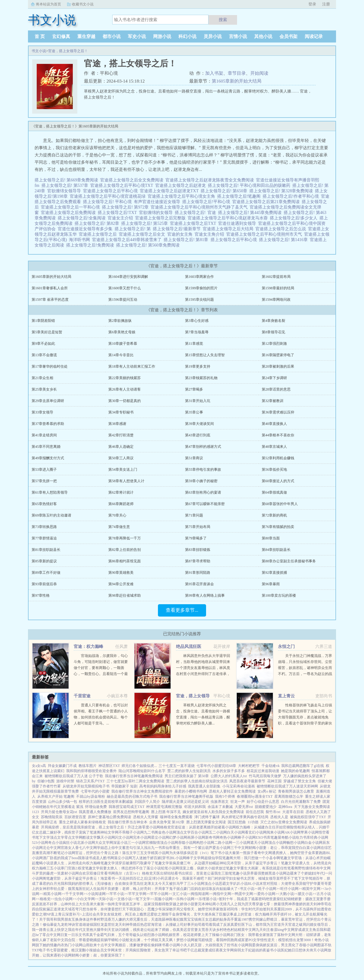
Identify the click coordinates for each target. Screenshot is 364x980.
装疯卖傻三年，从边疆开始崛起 (194, 863)
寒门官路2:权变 (73, 868)
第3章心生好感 (197, 321)
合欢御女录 (124, 884)
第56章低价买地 (274, 470)
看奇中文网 (263, 853)
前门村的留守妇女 (222, 878)
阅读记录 (314, 36)
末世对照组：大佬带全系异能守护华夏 (290, 884)
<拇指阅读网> (200, 894)
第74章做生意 (119, 527)
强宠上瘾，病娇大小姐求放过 (202, 868)
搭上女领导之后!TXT (118, 213)
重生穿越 (86, 36)
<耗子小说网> (267, 889)
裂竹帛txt (273, 812)
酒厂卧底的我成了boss (60, 858)
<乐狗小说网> (186, 899)
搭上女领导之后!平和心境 (207, 202)
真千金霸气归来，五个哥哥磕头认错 (118, 935)
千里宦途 (82, 696)
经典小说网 (319, 837)
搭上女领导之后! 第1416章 (284, 240)
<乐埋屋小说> (208, 899)
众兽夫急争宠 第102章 (167, 822)
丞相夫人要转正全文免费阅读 (232, 791)
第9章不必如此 (43, 344)
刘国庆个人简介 (147, 802)
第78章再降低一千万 (125, 538)
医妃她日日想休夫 (295, 950)
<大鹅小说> (287, 894)
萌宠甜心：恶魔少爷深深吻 (151, 909)
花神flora (285, 807)
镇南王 (200, 919)
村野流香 (104, 919)
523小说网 (40, 843)
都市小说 (112, 36)
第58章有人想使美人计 (126, 481)
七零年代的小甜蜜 (95, 791)
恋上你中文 (113, 848)
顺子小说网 (135, 832)
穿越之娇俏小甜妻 (184, 904)
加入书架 (214, 73)
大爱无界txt (244, 807)
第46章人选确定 (121, 447)
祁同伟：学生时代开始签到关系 (252, 909)
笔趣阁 (228, 858)
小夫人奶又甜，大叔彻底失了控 (205, 945)
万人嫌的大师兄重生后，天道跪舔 (138, 919)
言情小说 (238, 36)
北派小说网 (86, 843)
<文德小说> (125, 899)
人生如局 (97, 889)
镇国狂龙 (97, 925)
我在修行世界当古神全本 (128, 822)
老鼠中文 (57, 940)
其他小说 (263, 36)
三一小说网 (137, 843)
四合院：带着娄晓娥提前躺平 (88, 940)
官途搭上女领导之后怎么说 (282, 229)
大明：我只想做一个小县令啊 (257, 858)
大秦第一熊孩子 (241, 853)
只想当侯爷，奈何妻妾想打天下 (104, 909)
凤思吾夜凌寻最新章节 (247, 781)
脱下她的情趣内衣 (50, 945)
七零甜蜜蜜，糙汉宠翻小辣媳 (73, 950)
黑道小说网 (277, 873)
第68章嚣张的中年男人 (280, 504)
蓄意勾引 (129, 848)
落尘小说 (154, 868)
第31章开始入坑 (198, 401)
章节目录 (237, 73)
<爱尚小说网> (266, 894)
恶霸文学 (226, 884)
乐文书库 (82, 935)
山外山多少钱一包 (63, 802)
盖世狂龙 (111, 925)
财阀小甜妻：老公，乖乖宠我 (272, 848)
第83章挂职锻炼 (198, 550)
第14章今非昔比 (121, 355)
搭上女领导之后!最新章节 (178, 229)
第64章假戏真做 (274, 492)
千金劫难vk (270, 766)
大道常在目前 (293, 812)
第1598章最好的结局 (278, 288)
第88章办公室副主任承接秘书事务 (289, 561)
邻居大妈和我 (195, 807)
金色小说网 (167, 832)
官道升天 (281, 925)
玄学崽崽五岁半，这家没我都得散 (142, 904)
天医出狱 (160, 873)
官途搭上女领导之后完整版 (161, 218)
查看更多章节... (182, 610)
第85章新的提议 (44, 561)
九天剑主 (263, 930)
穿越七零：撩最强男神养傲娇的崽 (283, 904)
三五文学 (144, 853)
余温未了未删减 (220, 807)
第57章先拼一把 (44, 481)
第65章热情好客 (44, 504)
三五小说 (54, 868)
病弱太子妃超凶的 (248, 950)
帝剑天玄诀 (110, 930)
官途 (213, 213)
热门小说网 (73, 945)
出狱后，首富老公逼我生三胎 (205, 873)
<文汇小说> (180, 894)
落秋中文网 (286, 935)
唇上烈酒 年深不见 (166, 812)
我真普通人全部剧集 (204, 786)
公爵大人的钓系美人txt (229, 776)
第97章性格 (41, 595)
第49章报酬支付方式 (48, 458)
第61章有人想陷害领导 (50, 492)
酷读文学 (90, 837)
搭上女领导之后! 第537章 (66, 185)
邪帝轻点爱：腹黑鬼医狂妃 (68, 889)
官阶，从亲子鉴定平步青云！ (258, 863)
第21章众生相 (42, 378)
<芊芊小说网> (159, 894)
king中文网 (286, 930)
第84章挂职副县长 (276, 550)
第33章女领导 (42, 412)
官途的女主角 (181, 234)
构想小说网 (205, 843)
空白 (299, 848)
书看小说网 (171, 945)
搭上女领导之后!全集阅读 (83, 218)
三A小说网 (196, 884)
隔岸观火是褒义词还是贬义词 (185, 802)
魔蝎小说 (43, 863)
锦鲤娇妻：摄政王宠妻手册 (309, 899)
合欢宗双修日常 (91, 873)
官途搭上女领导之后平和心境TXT (123, 185)
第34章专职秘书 (121, 412)
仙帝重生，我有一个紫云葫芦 (189, 848)
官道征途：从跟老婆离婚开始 (194, 827)
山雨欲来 (90, 945)
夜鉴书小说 (272, 950)
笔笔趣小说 (238, 873)
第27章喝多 (194, 389)
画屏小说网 (196, 837)
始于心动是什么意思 (263, 802)
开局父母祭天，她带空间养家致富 (200, 909)
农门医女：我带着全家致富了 (254, 935)
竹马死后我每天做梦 (265, 776)
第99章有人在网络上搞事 (205, 595)
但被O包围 (46, 781)
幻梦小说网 (178, 837)
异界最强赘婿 (258, 873)
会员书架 (288, 36)
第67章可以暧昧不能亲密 (205, 504)
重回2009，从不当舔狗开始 (299, 909)
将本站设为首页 (48, 4)
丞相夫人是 (279, 817)
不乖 (122, 832)
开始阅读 (259, 73)
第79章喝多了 (196, 538)
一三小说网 (241, 843)
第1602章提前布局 (276, 277)
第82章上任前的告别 (125, 550)
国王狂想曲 (237, 822)
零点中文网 (51, 935)
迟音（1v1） (201, 853)
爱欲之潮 (158, 914)
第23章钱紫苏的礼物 (201, 378)
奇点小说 (55, 843)
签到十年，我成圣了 (235, 899)
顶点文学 (184, 832)
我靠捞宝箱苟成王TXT (126, 807)
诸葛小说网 (227, 827)
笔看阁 (293, 868)
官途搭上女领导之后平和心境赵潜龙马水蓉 (229, 218)
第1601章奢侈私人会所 (50, 288)
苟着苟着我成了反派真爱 (218, 925)
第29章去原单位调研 (48, 401)
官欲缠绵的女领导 (157, 213)
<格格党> (45, 899)
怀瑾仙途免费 (96, 807)
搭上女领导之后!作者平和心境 (292, 196)
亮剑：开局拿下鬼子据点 (164, 889)
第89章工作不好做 (46, 573)
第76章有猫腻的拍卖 (278, 527)
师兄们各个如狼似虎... (139, 766)
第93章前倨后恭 (44, 584)
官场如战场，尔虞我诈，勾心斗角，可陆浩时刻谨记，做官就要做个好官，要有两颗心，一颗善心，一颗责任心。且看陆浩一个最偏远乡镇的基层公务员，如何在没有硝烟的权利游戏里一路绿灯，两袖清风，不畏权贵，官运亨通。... (101, 674)
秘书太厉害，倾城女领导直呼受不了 (265, 878)
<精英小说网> (52, 894)
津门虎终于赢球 (207, 817)
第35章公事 (194, 412)
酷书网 (109, 858)
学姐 (100, 848)
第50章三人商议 (121, 458)
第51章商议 (194, 458)
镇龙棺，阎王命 (123, 914)
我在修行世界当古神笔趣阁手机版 (186, 796)
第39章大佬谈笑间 (199, 424)
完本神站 (205, 904)
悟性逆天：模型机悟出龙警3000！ (287, 940)
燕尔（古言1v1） (128, 873)
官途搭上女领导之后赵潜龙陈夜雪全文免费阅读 (211, 180)
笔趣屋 (276, 837)
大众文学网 (104, 843)
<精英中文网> (312, 889)
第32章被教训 (273, 401)
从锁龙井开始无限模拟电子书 (86, 786)
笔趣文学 (287, 858)
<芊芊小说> (117, 894)
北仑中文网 (52, 848)
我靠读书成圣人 (91, 858)
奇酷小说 (288, 837)
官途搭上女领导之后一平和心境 (71, 207)
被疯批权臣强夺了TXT (308, 817)
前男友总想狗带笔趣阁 (131, 812)
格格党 (165, 827)
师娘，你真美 (173, 930)
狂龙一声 (238, 802)
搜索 (223, 20)
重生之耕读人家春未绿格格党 (82, 822)
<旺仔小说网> (289, 889)
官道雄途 (82, 925)
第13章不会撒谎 (44, 355)
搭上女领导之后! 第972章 (126, 207)
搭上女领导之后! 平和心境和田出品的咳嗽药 (250, 185)
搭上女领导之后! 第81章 (187, 240)
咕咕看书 (174, 873)
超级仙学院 (213, 858)
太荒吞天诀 (207, 930)
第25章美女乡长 (44, 389)
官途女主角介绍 (210, 234)
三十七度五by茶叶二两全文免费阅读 (135, 781)
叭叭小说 (240, 884)
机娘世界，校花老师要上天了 (189, 935)
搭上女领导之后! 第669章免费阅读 (67, 180)
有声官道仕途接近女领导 (158, 202)
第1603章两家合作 (199, 277)
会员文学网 (106, 950)
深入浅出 (144, 848)
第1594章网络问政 (276, 300)
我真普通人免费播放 (95, 812)
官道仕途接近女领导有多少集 (86, 229)
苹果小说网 (310, 832)
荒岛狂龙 (140, 884)
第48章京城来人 (274, 447)
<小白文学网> (86, 899)
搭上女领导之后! (191, 213)
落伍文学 (129, 853)
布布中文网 (322, 868)
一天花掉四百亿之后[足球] (136, 878)
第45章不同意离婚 (46, 447)
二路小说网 (223, 843)
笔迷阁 (95, 832)
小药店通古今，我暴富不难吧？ (182, 878)
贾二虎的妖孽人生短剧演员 (189, 771)
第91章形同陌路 (198, 573)
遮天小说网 (259, 843)
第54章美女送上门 (123, 470)
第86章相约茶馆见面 (125, 561)
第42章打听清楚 (121, 435)
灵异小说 (213, 36)
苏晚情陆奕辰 (52, 817)
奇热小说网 (229, 837)
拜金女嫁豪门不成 (62, 766)
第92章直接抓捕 (274, 573)
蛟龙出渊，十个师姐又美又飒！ (151, 940)
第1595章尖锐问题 (199, 300)
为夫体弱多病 (180, 853)
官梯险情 (290, 827)
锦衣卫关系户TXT (90, 781)
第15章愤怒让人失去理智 (205, 355)
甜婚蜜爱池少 (266, 807)
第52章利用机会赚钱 (278, 458)
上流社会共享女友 (96, 914)
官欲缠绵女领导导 (65, 191)
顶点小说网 (169, 843)
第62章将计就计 (121, 492)
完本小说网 (142, 837)
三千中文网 (239, 848)
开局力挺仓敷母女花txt (59, 812)
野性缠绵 (305, 868)
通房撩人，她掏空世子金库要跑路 (299, 853)
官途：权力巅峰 (88, 647)
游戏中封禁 (65, 781)
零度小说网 (151, 827)
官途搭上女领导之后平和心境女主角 (182, 196)
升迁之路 (135, 827)
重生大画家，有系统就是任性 (264, 868)
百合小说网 (200, 832)
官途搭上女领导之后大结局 (229, 229)
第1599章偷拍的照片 (201, 288)
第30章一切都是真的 (125, 401)
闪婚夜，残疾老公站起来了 (140, 930)
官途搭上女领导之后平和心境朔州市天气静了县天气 (200, 207)
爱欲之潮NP (41, 914)
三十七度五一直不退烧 (177, 766)
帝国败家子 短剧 (124, 786)
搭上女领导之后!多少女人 (295, 218)
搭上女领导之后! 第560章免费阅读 (149, 245)
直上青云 (286, 696)
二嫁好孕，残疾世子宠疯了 (68, 832)
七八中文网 (88, 848)
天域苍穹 (72, 909)
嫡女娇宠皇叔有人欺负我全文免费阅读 (213, 812)
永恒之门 (286, 647)
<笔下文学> (143, 899)
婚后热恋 (140, 925)
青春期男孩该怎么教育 (296, 791)
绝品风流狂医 (189, 647)
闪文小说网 (124, 837)
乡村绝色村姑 (227, 930)
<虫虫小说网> (63, 899)
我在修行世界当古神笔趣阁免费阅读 (134, 776)
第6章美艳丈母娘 (122, 332)
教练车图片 (88, 766)
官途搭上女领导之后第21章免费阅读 (267, 202)
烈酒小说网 (156, 935)
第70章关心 (117, 515)
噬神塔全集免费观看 (176, 817)
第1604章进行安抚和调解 (128, 277)
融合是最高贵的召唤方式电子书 (132, 796)
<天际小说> (106, 899)
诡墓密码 (258, 899)
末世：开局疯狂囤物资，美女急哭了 (143, 950)
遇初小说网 (63, 955)
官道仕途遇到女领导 (238, 223)
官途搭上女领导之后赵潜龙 (182, 185)
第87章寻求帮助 (198, 561)
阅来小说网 (276, 832)
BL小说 (253, 884)
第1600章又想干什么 (125, 288)
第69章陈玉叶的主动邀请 (51, 515)
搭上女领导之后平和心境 (235, 240)
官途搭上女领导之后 (99, 234)
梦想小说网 (185, 940)
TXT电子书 (41, 950)
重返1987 (241, 919)
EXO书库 (263, 837)
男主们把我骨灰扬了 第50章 (187, 776)
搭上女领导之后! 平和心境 (108, 202)
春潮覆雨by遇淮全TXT (255, 796)
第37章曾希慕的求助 (48, 424)
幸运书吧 (180, 950)
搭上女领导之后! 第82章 (98, 223)
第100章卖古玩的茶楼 (279, 595)
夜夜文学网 (225, 950)
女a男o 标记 (267, 791)
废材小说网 (70, 873)
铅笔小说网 (170, 868)
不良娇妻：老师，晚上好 (124, 889)
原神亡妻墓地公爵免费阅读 (110, 817)
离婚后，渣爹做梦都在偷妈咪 (138, 945)
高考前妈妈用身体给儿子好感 (163, 786)
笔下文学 (43, 837)
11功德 (253, 822)
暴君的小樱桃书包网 (191, 791)
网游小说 (162, 36)
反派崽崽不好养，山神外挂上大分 (59, 904)
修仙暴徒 (50, 925)
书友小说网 (239, 945)
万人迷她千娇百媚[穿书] (151, 858)
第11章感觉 (194, 344)
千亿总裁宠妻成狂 (201, 950)
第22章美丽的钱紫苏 (125, 378)
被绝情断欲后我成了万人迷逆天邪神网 (287, 786)
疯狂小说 (70, 843)
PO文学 (254, 940)
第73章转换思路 (44, 527)
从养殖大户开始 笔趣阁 (56, 796)
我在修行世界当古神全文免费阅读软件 (142, 791)
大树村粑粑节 (249, 766)
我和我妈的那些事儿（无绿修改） (88, 884)
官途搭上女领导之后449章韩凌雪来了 (128, 240)
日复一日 (68, 935)
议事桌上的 (235, 914)
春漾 (274, 930)
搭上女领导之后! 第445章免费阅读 (251, 213)
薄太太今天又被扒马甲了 (167, 884)
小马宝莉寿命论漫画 (239, 786)
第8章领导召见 (273, 332)
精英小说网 (160, 853)
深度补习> (74, 914)
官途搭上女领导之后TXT (194, 223)
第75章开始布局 (198, 527)
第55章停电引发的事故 (203, 470)
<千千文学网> (74, 894)
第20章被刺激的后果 (278, 366)
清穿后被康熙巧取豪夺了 (135, 863)
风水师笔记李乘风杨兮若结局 (245, 817)
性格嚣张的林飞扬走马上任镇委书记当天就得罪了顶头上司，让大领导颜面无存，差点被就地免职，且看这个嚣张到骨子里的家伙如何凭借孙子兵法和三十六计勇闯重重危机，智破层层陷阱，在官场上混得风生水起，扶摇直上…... (305, 723)
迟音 (187, 930)
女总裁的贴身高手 (220, 919)
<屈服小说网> (163, 899)
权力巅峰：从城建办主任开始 (259, 827)
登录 (312, 4)
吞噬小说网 (187, 843)
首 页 (40, 36)
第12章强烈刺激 (274, 344)
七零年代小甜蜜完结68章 (216, 766)
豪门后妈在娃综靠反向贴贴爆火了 (211, 889)
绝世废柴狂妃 (276, 899)
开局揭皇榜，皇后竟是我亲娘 (64, 827)
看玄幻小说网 (256, 832)
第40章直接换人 (274, 424)
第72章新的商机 (274, 515)
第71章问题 (194, 515)
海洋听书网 (80, 240)
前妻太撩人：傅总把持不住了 (123, 868)
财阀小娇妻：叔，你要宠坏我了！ (99, 955)
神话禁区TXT (109, 766)
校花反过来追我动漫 (263, 771)
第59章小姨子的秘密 (201, 481)
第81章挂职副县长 (46, 550)
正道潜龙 (57, 909)
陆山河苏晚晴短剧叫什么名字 (142, 771)
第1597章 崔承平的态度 (50, 300)
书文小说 (39, 51)
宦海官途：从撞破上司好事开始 (173, 925)
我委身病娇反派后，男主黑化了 (274, 945)
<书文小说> (247, 889)
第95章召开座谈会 (199, 584)
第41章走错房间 (44, 435)
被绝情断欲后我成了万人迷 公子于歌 (74, 776)
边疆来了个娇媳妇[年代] (306, 873)
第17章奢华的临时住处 (50, 366)
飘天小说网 (106, 837)
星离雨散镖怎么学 (289, 796)
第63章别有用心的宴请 (203, 492)
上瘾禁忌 (143, 914)
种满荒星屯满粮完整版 (164, 807)
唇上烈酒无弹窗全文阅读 (206, 822)
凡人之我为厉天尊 (241, 904)
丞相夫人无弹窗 (146, 817)
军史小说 (137, 36)
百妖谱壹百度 (75, 817)
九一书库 (158, 848)
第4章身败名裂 (273, 321)
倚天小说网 (319, 950)
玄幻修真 (61, 36)
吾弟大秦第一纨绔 (100, 904)
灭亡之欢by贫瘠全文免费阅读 (284, 822)
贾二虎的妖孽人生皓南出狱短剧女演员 (197, 781)
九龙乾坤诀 (66, 925)
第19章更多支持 (198, 366)
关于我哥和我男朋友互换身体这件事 (68, 919)
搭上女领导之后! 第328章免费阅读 (282, 191)
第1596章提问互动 (123, 300)
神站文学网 (110, 832)
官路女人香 (70, 848)
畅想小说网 (295, 843)
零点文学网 (73, 837)
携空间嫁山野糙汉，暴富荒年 (272, 919)
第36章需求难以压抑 (278, 412)
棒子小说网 (247, 837)
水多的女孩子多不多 (229, 771)
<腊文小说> (305, 894)
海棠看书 (108, 878)
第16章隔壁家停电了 (278, 355)
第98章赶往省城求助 (125, 595)
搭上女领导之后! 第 (134, 229)
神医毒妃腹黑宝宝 (180, 919)
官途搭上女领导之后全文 (143, 234)
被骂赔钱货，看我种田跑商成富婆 (221, 940)
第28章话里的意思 (276, 389)
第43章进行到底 (198, 435)
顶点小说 (211, 884)
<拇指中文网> (222, 894)
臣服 (223, 914)
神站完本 (227, 863)
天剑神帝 (317, 904)
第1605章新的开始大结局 (237, 81)
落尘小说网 (123, 858)
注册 (326, 4)
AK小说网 (293, 832)
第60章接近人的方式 (278, 481)
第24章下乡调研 (274, 378)
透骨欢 (326, 909)
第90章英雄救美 (121, 573)
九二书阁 (151, 832)
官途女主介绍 (121, 218)
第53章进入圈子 (44, 470)
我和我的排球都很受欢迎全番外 (91, 771)
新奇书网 (212, 837)
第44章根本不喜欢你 (278, 435)
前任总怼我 (255, 812)
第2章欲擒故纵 (120, 321)
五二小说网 (218, 832)
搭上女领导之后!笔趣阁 (240, 196)
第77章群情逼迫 (44, 538)
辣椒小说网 (221, 935)
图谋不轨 (324, 945)
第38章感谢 (117, 424)
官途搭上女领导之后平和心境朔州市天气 (265, 234)
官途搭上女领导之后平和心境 (111, 191)
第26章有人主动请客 (125, 389)
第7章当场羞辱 (197, 332)
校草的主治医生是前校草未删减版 (106, 802)
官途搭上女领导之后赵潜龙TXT (170, 191)
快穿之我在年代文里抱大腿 (79, 930)
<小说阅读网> (97, 894)
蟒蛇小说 (119, 940)
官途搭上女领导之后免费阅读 (69, 213)
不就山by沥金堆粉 (91, 796)
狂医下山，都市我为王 (256, 925)
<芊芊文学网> (137, 894)
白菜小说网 (312, 848)
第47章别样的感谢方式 (203, 447)
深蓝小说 (120, 843)
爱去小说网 (221, 848)
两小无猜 (220, 904)
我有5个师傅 (225, 796)
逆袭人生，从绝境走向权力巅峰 (75, 863)
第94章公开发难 (121, 584)
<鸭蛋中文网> (244, 894)
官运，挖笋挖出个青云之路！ (99, 853)
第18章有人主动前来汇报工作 (132, 366)
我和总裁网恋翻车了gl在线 (302, 766)
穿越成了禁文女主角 (300, 781)
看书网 (110, 873)
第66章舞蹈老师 (121, 504)
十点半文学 (106, 945)
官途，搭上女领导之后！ (68, 51)
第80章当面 (271, 538)
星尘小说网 (160, 837)
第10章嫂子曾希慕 (123, 344)
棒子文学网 (195, 858)
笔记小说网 (66, 853)
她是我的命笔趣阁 (295, 771)
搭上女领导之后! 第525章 (146, 223)
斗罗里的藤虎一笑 (46, 873)
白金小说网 (313, 843)
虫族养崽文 (220, 802)
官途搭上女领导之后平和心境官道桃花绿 (109, 196)
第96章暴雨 (271, 584)
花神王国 (274, 781)
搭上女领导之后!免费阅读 (91, 245)
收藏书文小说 (83, 4)
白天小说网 (236, 832)
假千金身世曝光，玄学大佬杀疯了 (192, 914)
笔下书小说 (220, 853)
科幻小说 (187, 36)
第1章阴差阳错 (43, 321)
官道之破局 (297, 925)
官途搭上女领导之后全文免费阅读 (133, 180)
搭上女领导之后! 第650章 (225, 191)
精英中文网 (247, 930)
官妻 (194, 930)
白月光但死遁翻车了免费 (301, 802)
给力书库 (303, 837)
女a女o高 (39, 766)
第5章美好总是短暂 (47, 332)
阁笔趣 (48, 878)
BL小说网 (178, 858)
